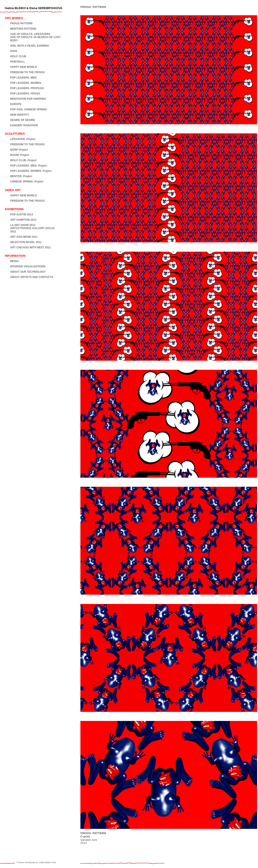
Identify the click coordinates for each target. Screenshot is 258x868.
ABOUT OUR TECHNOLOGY (28, 272)
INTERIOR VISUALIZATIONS (28, 266)
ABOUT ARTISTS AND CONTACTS (32, 277)
